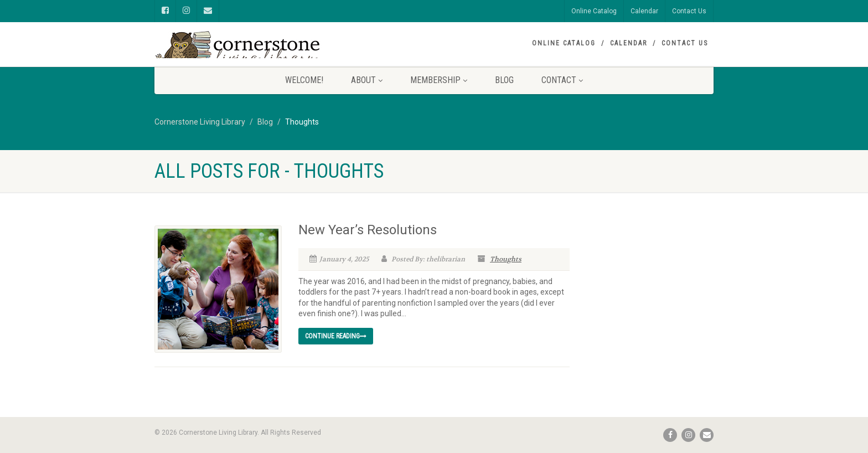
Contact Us (689, 11)
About (367, 80)
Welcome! (304, 80)
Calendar (644, 11)
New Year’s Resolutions (368, 230)
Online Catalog (594, 11)
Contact (562, 80)
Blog (504, 80)
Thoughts (506, 259)
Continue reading (336, 336)
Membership (439, 80)
